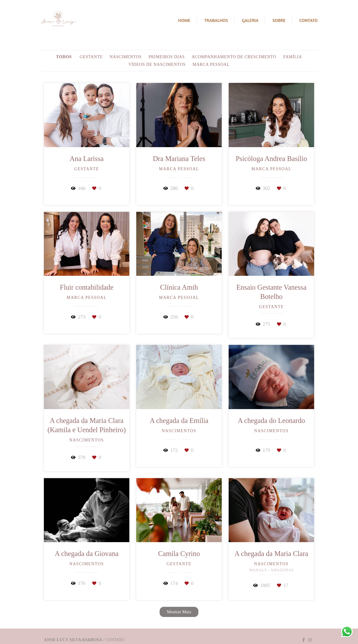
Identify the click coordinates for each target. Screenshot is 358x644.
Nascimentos (126, 57)
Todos (64, 57)
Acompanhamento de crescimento (234, 57)
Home (184, 20)
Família (293, 57)
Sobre (279, 20)
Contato (308, 20)
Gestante (91, 57)
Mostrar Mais (179, 612)
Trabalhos (216, 20)
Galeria (250, 20)
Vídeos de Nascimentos (157, 64)
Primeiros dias (167, 57)
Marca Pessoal (211, 64)
